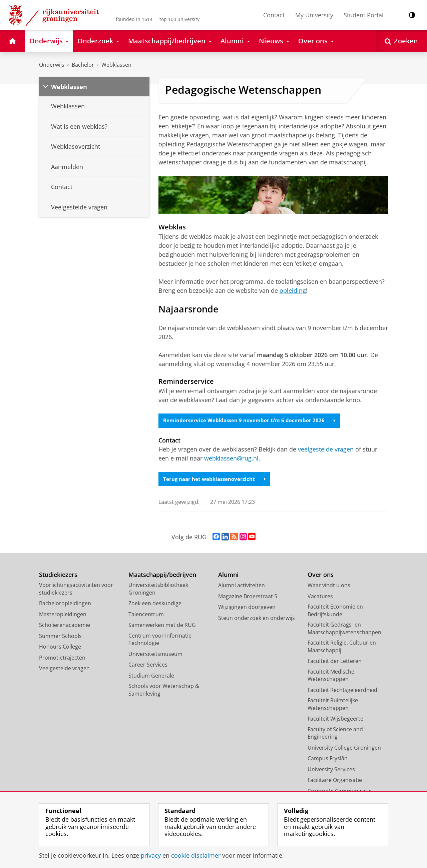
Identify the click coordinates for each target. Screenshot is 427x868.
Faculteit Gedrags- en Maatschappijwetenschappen (344, 629)
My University (314, 15)
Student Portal (364, 15)
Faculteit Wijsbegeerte (335, 720)
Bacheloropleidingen (65, 604)
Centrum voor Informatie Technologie (160, 640)
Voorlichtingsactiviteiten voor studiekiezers (76, 590)
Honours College (60, 648)
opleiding (293, 290)
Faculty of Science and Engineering (335, 734)
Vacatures (320, 597)
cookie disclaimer (196, 855)
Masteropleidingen (63, 615)
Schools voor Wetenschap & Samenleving (164, 691)
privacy (151, 855)
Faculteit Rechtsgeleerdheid (342, 691)
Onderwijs (52, 65)
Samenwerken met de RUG (162, 626)
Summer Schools (60, 637)
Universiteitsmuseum (155, 655)
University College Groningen (344, 748)
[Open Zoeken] (401, 41)
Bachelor (83, 65)
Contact (274, 15)
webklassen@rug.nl (231, 459)
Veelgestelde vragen (64, 669)
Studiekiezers (58, 575)
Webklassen (116, 65)
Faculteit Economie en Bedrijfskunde (335, 611)
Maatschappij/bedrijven (162, 575)
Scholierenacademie (65, 626)
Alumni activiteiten (242, 586)
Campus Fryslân (328, 759)
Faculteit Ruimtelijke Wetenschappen (333, 705)
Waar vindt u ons (329, 586)
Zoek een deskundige (155, 604)
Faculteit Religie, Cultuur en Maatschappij (342, 647)
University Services (331, 770)
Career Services (148, 666)
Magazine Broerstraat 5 (248, 597)
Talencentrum (146, 615)
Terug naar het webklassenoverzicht (217, 480)
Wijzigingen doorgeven (247, 608)
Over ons (321, 575)
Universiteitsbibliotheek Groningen (158, 590)
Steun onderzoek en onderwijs (257, 619)
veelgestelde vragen (326, 450)
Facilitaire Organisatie (335, 781)
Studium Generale (151, 676)
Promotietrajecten (62, 658)
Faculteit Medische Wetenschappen (331, 676)
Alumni (228, 575)
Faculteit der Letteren (335, 662)
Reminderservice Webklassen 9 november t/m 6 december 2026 (252, 421)
